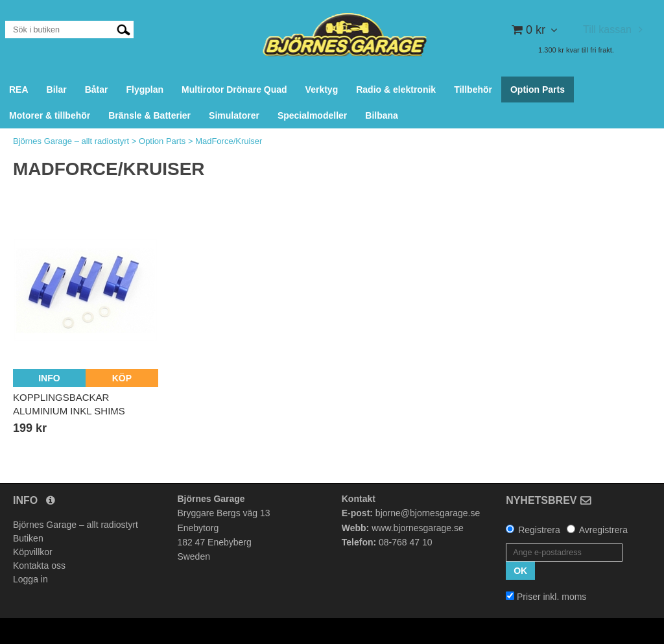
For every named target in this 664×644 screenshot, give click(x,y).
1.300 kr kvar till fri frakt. (576, 50)
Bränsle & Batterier (149, 115)
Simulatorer (234, 115)
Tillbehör (473, 89)
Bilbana (382, 115)
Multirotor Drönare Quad (234, 89)
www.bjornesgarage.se (418, 528)
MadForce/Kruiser (229, 141)
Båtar (97, 89)
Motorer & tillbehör (50, 115)
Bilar (57, 89)
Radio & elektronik (396, 89)
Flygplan (145, 89)
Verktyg (322, 89)
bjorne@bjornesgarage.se (428, 513)
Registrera (539, 530)
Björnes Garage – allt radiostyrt (71, 141)
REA (19, 89)
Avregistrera (603, 530)
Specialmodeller (312, 115)
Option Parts (538, 89)
